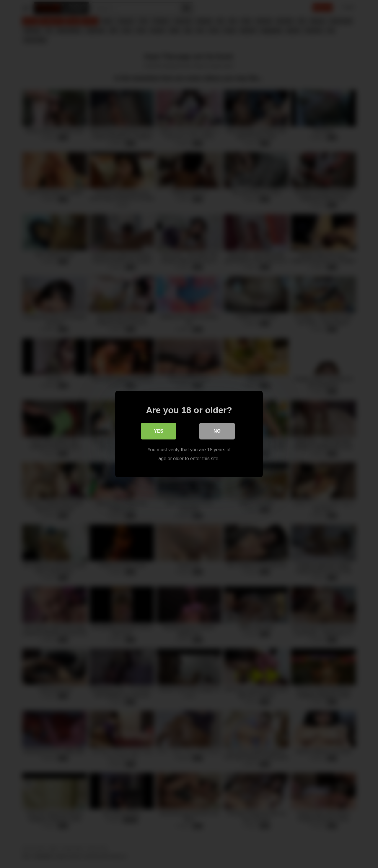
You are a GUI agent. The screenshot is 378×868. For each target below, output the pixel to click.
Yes (159, 431)
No (217, 431)
